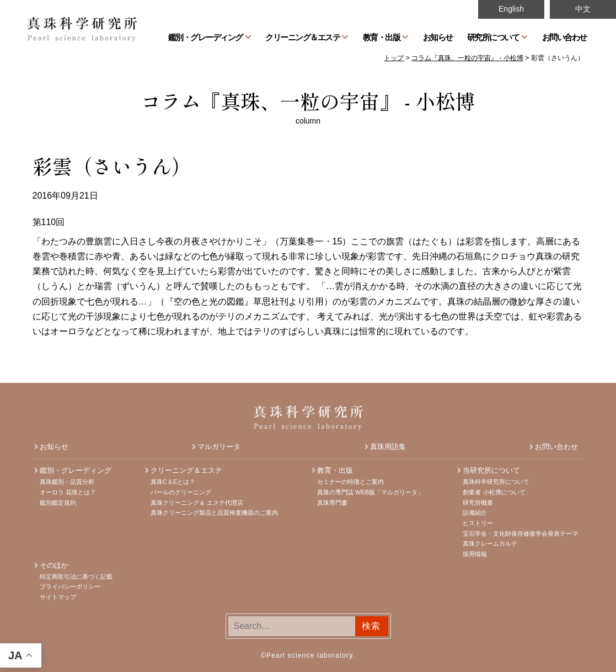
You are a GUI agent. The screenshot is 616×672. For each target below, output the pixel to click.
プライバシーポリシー (70, 586)
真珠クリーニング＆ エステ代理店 (197, 503)
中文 (583, 9)
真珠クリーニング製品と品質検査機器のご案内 (214, 513)
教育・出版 (382, 37)
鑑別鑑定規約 (58, 503)
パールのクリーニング (181, 492)
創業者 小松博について (494, 492)
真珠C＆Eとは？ (173, 482)
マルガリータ (219, 447)
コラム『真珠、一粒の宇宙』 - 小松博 (308, 100)
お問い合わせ (564, 37)
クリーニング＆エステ (302, 37)
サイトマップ (58, 597)
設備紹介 (475, 513)
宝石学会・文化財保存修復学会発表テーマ (520, 534)
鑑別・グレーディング (205, 37)
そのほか (54, 565)
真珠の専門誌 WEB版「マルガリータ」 (370, 492)
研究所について (493, 37)
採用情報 (475, 554)
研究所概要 (478, 503)
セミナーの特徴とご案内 (350, 482)
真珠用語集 (388, 447)
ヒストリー (478, 523)
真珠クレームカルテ (490, 543)
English (511, 9)
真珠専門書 (332, 503)
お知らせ (438, 37)
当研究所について (491, 470)
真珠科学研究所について (496, 482)
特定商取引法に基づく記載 (76, 577)
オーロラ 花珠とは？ (68, 492)
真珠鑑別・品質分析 (67, 482)
